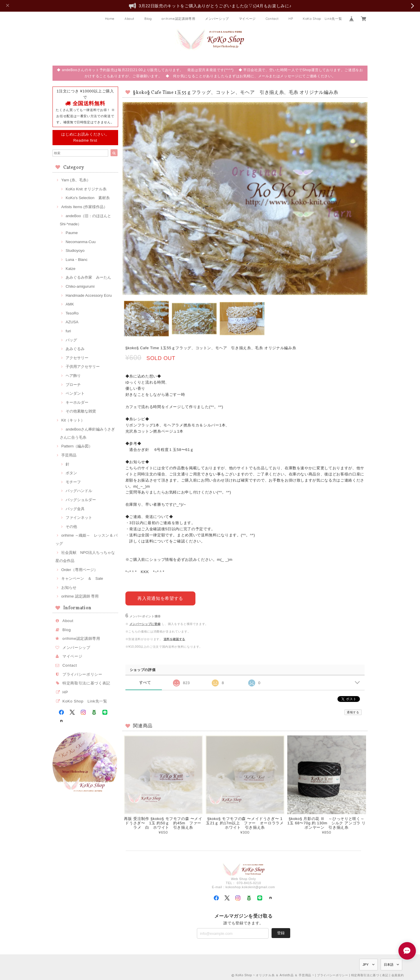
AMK (70, 304)
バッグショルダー (81, 500)
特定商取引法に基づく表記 (86, 683)
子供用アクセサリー (83, 367)
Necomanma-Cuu (81, 242)
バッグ (71, 340)
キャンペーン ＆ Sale (82, 578)
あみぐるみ (75, 349)
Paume (72, 233)
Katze (71, 269)
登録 (281, 933)
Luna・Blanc (77, 260)
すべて (145, 682)
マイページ (247, 19)
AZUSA (72, 322)
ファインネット (79, 518)
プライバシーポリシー (82, 674)
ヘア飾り (73, 376)
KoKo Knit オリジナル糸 (86, 189)
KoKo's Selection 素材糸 (88, 198)
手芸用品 (69, 455)
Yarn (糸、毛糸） (76, 180)
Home (110, 19)
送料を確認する (175, 639)
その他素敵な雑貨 (81, 411)
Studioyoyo (75, 251)
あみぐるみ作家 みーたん (88, 277)
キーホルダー (77, 402)
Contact (272, 19)
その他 (71, 527)
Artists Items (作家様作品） (84, 207)
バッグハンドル (79, 491)
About (129, 19)
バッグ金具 (75, 509)
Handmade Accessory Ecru (89, 295)
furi (68, 331)
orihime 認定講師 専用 (80, 596)
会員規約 (398, 975)
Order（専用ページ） (79, 570)
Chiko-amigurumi (80, 286)
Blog (148, 19)
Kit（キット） (73, 420)
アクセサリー (77, 358)
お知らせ (69, 588)
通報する (353, 712)
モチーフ (73, 482)
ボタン (71, 473)
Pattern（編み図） (77, 446)
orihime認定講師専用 (178, 19)
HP (291, 19)
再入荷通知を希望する (160, 598)
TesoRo (72, 313)
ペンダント (75, 393)
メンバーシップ (217, 19)
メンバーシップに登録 (145, 624)
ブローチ (73, 385)
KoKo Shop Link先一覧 (322, 19)
